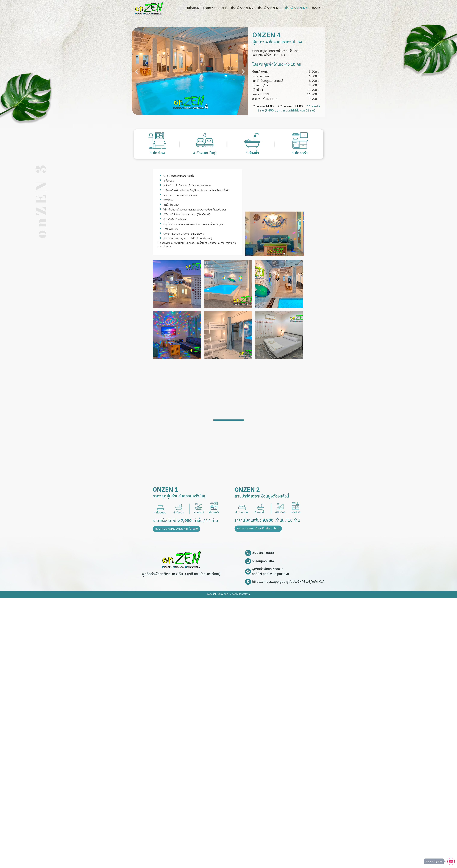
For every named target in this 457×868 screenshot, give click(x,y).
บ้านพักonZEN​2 (242, 8)
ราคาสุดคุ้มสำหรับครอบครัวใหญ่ (180, 496)
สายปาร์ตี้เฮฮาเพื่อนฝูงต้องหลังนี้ (262, 496)
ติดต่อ (316, 8)
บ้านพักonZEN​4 (296, 8)
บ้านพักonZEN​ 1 (215, 8)
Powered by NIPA (433, 861)
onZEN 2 (247, 490)
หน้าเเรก (193, 8)
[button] (137, 72)
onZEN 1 (165, 490)
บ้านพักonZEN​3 (269, 8)
